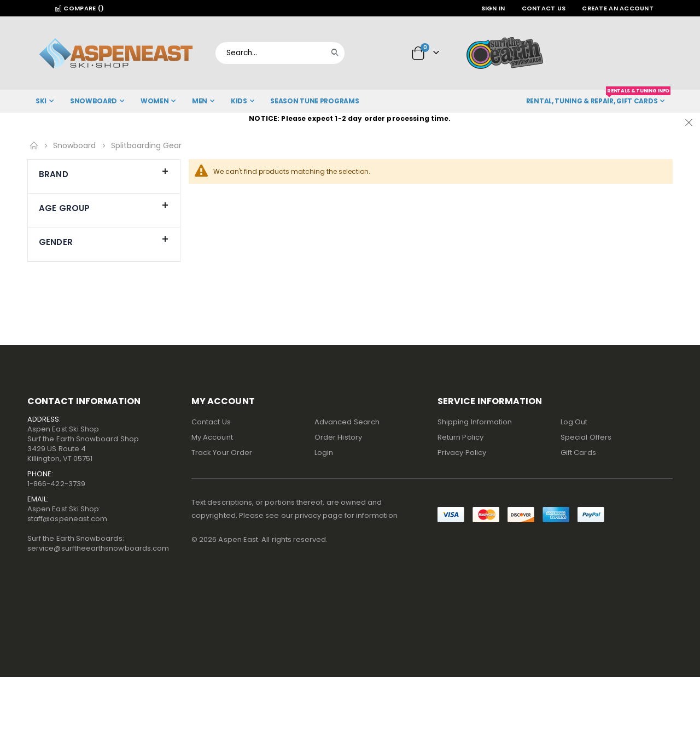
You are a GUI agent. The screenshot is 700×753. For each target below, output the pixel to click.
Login (324, 453)
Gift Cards (578, 453)
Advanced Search (347, 422)
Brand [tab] (104, 172)
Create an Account (618, 8)
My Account (212, 437)
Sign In (493, 8)
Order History (338, 437)
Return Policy (460, 437)
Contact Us (544, 8)
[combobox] (280, 53)
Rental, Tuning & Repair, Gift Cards (598, 98)
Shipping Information (475, 422)
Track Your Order (222, 453)
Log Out (574, 422)
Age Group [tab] (104, 206)
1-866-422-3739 (56, 484)
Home (34, 145)
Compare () (79, 8)
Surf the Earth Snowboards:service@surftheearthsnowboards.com (98, 543)
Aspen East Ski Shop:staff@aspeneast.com (67, 514)
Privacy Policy (462, 453)
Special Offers (586, 437)
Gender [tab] (104, 240)
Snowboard (74, 145)
